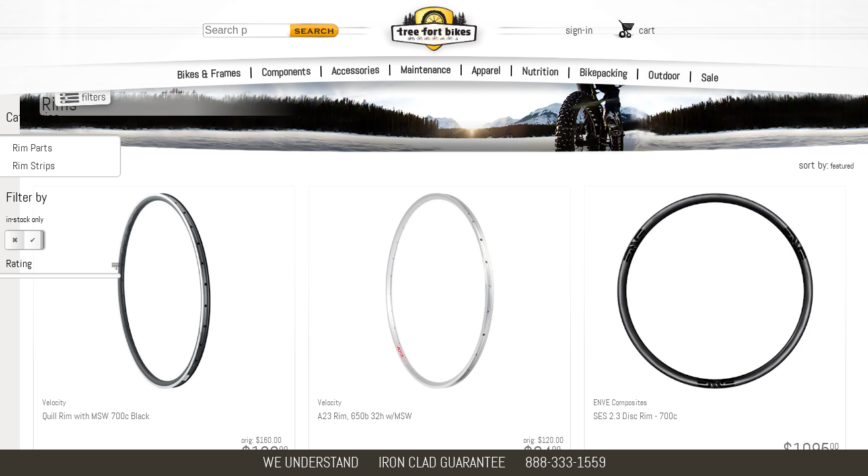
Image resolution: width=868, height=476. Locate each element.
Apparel (486, 70)
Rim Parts (32, 148)
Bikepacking (603, 73)
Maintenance (425, 70)
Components (286, 72)
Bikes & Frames (209, 74)
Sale (710, 78)
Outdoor (664, 75)
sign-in (579, 30)
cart (647, 30)
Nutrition (540, 71)
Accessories (355, 70)
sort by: (826, 165)
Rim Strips (34, 166)
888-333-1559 (565, 462)
